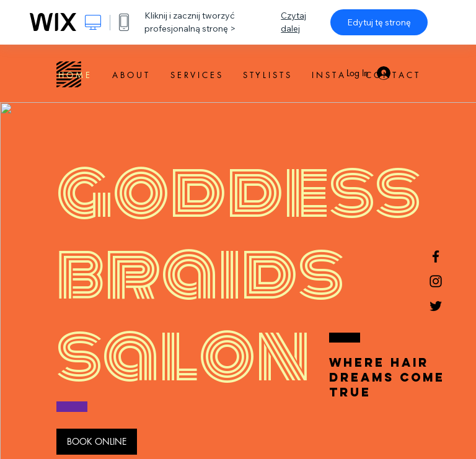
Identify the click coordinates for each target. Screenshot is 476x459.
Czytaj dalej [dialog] (293, 22)
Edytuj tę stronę (379, 22)
